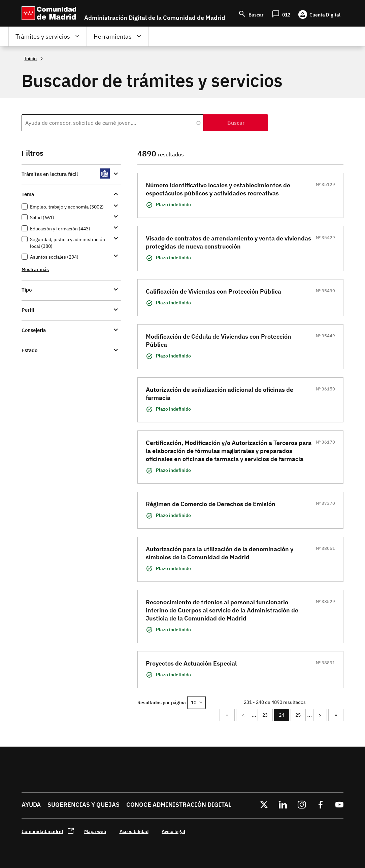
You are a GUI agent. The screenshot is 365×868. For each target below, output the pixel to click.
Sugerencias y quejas (84, 805)
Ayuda (31, 805)
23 (266, 715)
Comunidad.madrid (42, 831)
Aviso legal (173, 831)
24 (283, 716)
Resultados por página (162, 702)
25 (299, 715)
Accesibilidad (134, 831)
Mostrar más (35, 269)
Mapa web (95, 831)
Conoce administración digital (179, 805)
